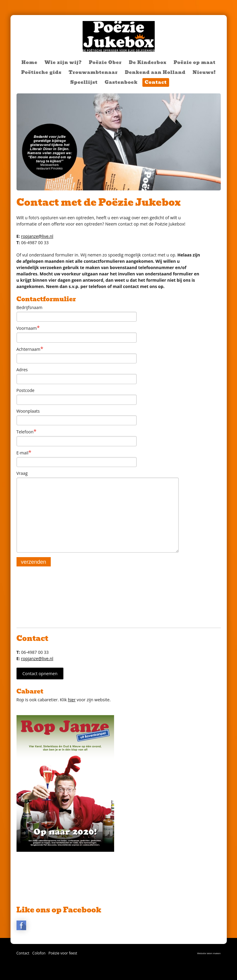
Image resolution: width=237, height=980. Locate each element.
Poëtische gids (41, 72)
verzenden (34, 562)
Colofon (39, 953)
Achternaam (30, 349)
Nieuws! (204, 72)
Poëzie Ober (105, 62)
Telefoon (27, 432)
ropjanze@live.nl (37, 236)
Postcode (26, 390)
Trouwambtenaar (93, 72)
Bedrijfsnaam (30, 307)
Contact (156, 82)
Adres (22, 370)
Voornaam (28, 328)
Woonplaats (28, 411)
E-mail (24, 453)
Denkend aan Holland (155, 72)
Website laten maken (209, 953)
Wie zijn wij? (63, 62)
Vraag (22, 473)
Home (30, 62)
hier (72, 700)
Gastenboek (121, 82)
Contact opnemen (40, 674)
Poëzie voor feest (63, 953)
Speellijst (84, 82)
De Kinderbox (148, 62)
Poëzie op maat (194, 62)
